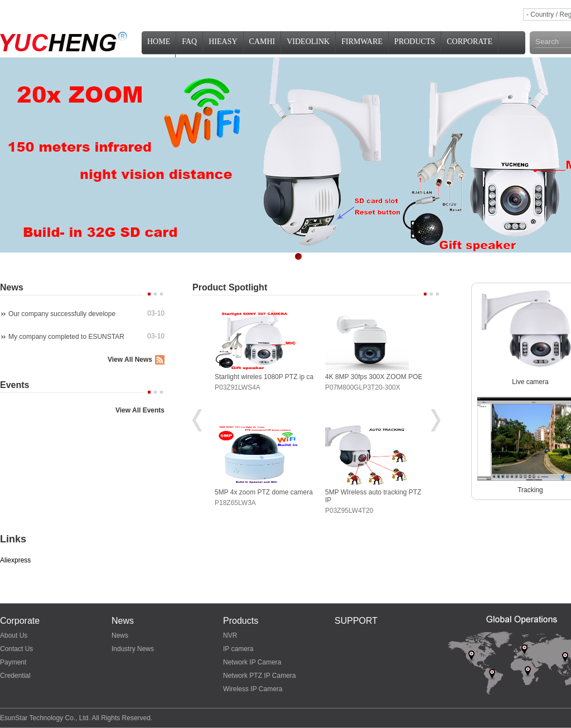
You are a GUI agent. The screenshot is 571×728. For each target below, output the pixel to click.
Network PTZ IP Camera (259, 676)
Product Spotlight (230, 287)
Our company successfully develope (62, 314)
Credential (15, 676)
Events (14, 385)
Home (159, 42)
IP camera (238, 649)
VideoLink (308, 42)
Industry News (133, 649)
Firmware (362, 42)
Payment (13, 662)
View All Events (140, 410)
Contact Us (16, 649)
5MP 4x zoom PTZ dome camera (264, 492)
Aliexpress (15, 560)
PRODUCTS (415, 42)
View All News (130, 360)
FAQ (189, 42)
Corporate (470, 42)
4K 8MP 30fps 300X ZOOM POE (374, 377)
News (12, 287)
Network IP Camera (252, 662)
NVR (230, 635)
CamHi (262, 42)
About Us (14, 635)
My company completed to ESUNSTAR (66, 337)
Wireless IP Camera (253, 689)
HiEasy (223, 42)
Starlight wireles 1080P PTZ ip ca (264, 377)
